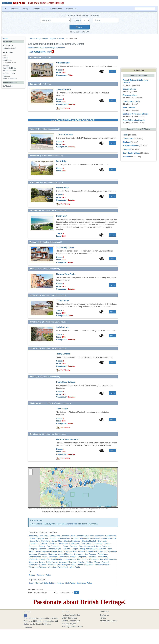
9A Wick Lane (63, 327)
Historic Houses (9, 73)
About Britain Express (109, 621)
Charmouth (102, 541)
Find (30, 592)
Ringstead (82, 557)
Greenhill (42, 549)
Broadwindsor (63, 538)
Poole (45, 557)
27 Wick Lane (63, 301)
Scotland (40, 575)
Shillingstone (44, 559)
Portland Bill (64, 557)
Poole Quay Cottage (66, 382)
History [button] (26, 9)
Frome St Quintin (103, 546)
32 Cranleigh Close (65, 247)
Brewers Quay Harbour (39, 538)
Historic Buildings (9, 68)
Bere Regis (44, 536)
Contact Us (105, 615)
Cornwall (39, 583)
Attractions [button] (14, 9)
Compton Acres (129, 89)
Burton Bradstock (109, 538)
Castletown (46, 541)
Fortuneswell (89, 546)
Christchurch (63, 544)
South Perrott (69, 559)
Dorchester (33, 546)
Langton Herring (78, 549)
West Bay (52, 565)
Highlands (60, 583)
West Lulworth (77, 565)
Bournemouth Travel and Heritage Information (46, 48)
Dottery (42, 546)
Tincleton (81, 562)
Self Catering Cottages (39, 38)
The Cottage (62, 409)
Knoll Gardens (129, 108)
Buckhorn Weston (78, 538)
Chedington (33, 544)
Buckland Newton (93, 538)
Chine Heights (63, 63)
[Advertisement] (13, 121)
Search (79, 27)
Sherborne (33, 559)
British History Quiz (70, 618)
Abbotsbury (33, 536)
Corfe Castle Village (131, 153)
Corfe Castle (74, 544)
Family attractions (9, 63)
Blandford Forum (68, 536)
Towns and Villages (10, 79)
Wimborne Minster (102, 565)
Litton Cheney (92, 549)
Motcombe (43, 554)
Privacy (103, 618)
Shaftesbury (103, 557)
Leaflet (100, 507)
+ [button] (31, 470)
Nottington (53, 554)
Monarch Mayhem (69, 624)
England (53, 38)
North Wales (70, 583)
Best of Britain (72, 9)
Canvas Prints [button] (57, 9)
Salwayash (92, 557)
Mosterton (33, 554)
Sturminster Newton (37, 562)
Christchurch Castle (131, 101)
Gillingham (33, 549)
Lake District (49, 583)
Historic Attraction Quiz (71, 621)
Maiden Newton (58, 551)
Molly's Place (62, 188)
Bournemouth (71, 524)
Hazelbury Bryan (54, 549)
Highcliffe (66, 549)
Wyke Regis (75, 567)
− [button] (31, 473)
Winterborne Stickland (38, 567)
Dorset (61, 38)
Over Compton (90, 554)
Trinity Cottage (63, 354)
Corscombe (97, 544)
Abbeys (5, 55)
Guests (78, 20)
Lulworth (102, 549)
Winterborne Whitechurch (58, 567)
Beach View (62, 216)
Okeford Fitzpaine (65, 554)
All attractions (8, 45)
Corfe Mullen (86, 544)
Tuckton (90, 562)
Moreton (112, 551)
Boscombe (99, 536)
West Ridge (62, 161)
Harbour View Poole (66, 274)
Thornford (72, 562)
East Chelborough (54, 546)
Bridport (53, 538)
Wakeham (33, 565)
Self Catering (8, 86)
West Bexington (63, 565)
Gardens (6, 65)
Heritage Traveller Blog (71, 615)
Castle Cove (35, 541)
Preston (73, 557)
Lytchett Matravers (42, 551)
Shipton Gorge (56, 559)
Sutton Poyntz (52, 562)
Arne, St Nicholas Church (134, 120)
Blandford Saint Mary (85, 536)
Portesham (53, 557)
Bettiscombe (55, 536)
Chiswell (52, 544)
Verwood (105, 562)
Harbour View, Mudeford (68, 439)
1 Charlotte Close (64, 134)
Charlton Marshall (89, 541)
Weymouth (89, 565)
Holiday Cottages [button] (40, 9)
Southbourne (81, 559)
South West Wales (84, 583)
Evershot (73, 546)
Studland (127, 142)
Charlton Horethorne (72, 541)
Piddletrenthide (35, 557)
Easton (65, 546)
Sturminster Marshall (107, 559)
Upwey (97, 562)
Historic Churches (9, 71)
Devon (31, 583)
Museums (6, 76)
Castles (5, 58)
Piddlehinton (103, 554)
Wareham (42, 565)
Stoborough (93, 559)
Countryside (7, 60)
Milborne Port (71, 551)
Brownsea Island (130, 95)
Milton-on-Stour (101, 551)
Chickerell (44, 544)
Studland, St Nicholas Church (135, 114)
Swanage (63, 562)
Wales (48, 575)
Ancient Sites (8, 52)
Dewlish (107, 544)
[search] (145, 9)
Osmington (78, 554)
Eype (81, 546)
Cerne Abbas (57, 541)
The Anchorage (63, 89)
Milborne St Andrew (86, 551)
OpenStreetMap (107, 507)
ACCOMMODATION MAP (40, 52)
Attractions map (10, 48)
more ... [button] (112, 71)
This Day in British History (72, 627)
